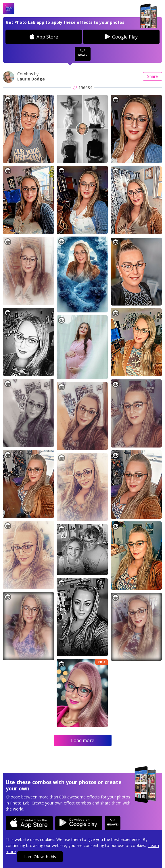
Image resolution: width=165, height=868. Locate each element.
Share (152, 76)
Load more (83, 740)
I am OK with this (40, 857)
